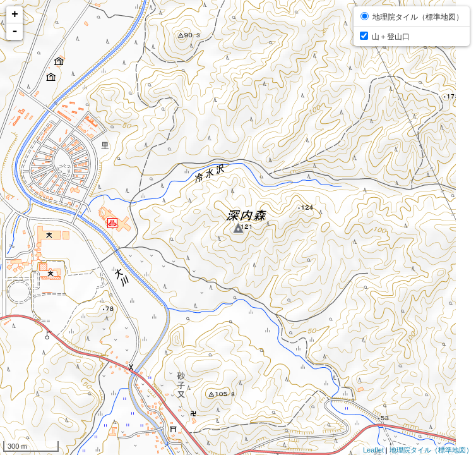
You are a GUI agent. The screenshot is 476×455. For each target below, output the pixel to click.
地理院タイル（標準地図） (431, 450)
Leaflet (373, 450)
